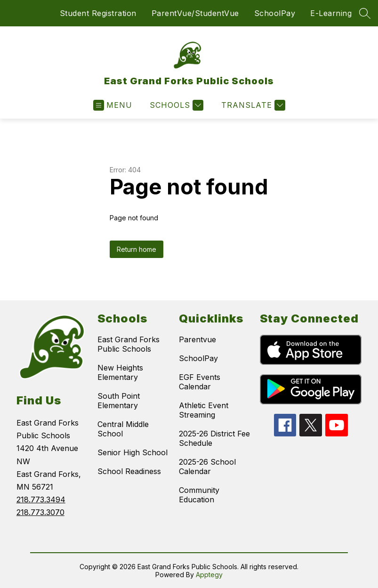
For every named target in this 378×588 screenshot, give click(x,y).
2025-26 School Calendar (207, 467)
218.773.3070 (40, 512)
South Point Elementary (119, 401)
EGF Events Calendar (200, 382)
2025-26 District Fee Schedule (214, 438)
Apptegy (209, 575)
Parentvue (197, 339)
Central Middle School (123, 429)
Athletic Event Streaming (204, 410)
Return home (137, 249)
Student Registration (98, 13)
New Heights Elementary (120, 372)
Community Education (199, 495)
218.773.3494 (41, 499)
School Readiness (129, 471)
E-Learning (331, 13)
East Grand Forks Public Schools (129, 344)
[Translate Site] (252, 105)
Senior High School (133, 452)
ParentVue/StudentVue (195, 13)
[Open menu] (113, 105)
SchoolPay (275, 13)
